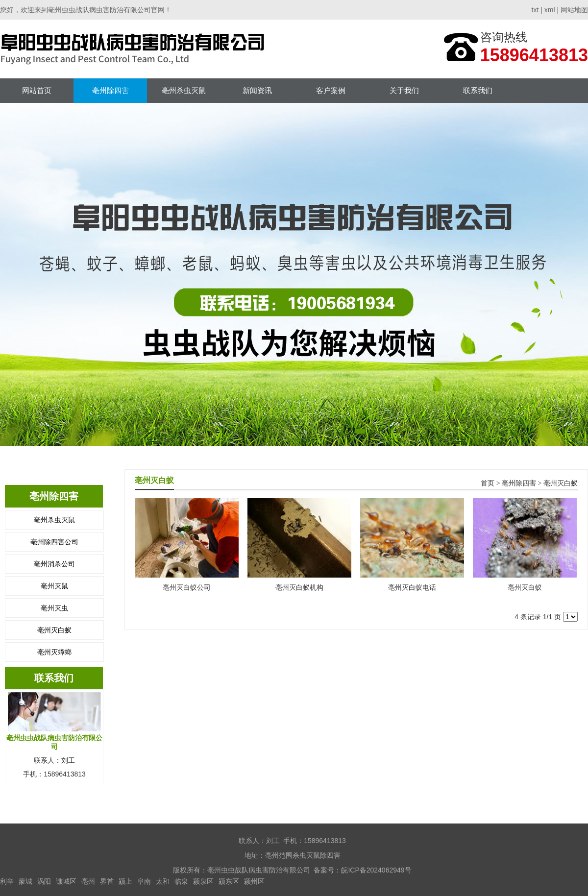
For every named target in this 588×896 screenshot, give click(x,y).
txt (535, 10)
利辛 (7, 881)
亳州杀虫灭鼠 (184, 90)
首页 (488, 483)
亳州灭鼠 (54, 586)
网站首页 (37, 90)
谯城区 (66, 881)
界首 (107, 881)
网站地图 (574, 10)
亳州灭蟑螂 (54, 652)
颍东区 (229, 881)
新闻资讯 (257, 90)
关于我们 (404, 90)
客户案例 (331, 90)
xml (550, 10)
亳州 (88, 881)
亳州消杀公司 (54, 564)
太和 (163, 881)
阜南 (144, 881)
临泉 (181, 881)
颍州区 (254, 881)
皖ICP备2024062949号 (376, 870)
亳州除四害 (110, 90)
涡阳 (44, 881)
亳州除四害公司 (54, 542)
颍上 (125, 881)
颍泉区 (203, 881)
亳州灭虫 (54, 608)
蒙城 (25, 881)
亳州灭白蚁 (54, 630)
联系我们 (478, 90)
